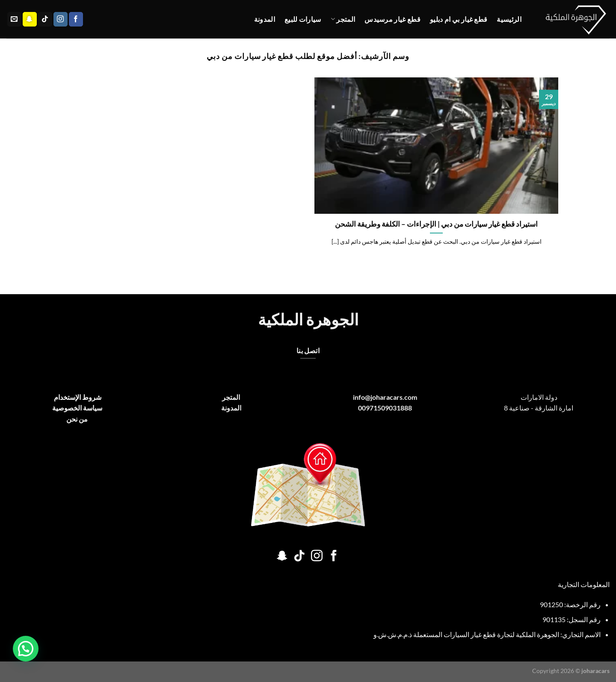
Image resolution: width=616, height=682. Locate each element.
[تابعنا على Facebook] (76, 19)
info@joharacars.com (385, 397)
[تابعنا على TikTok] (45, 19)
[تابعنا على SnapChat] (30, 19)
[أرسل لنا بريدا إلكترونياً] (14, 19)
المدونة (265, 19)
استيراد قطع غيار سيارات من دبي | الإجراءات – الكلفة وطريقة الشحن (436, 224)
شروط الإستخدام (77, 397)
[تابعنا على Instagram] (61, 19)
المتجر (343, 19)
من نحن (77, 419)
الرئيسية (509, 19)
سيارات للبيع (303, 19)
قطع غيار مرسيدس (392, 19)
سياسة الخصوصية (77, 408)
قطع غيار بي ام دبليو (459, 19)
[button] (26, 649)
